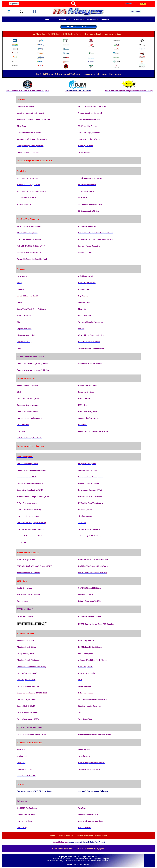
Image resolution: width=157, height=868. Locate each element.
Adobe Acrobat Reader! (101, 861)
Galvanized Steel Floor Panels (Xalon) (92, 660)
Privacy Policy (58, 861)
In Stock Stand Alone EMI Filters (91, 601)
